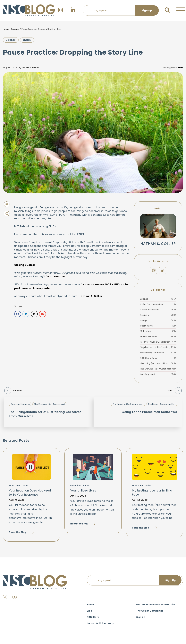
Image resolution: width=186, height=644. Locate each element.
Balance (15, 29)
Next (175, 392)
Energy (27, 40)
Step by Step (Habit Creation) (158, 348)
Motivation (158, 332)
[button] (181, 10)
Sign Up (141, 618)
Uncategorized (158, 375)
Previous (13, 392)
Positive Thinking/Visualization (158, 343)
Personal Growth (158, 338)
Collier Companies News (158, 305)
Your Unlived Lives (83, 492)
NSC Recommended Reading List (156, 606)
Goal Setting (158, 327)
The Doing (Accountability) (158, 365)
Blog (90, 612)
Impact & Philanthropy (100, 624)
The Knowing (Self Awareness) (158, 370)
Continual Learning (158, 311)
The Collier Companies (150, 612)
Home (6, 29)
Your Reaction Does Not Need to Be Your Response (30, 494)
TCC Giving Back (158, 359)
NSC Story (93, 618)
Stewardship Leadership (158, 354)
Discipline (158, 316)
